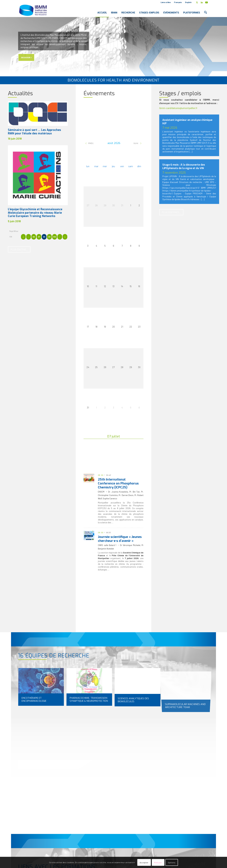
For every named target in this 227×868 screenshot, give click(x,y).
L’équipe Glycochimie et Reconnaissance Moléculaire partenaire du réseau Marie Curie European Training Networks (35, 213)
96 (34, 237)
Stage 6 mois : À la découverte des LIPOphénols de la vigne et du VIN (184, 166)
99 (49, 237)
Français (178, 2)
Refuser (158, 862)
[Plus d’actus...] (19, 249)
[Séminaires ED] (95, 623)
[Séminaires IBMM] (119, 623)
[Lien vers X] (197, 2)
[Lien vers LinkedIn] (202, 2)
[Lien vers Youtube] (207, 2)
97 (39, 237)
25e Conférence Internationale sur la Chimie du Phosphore (121, 504)
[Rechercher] (205, 10)
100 (55, 237)
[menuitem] (166, 2)
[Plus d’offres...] (171, 212)
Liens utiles (166, 2)
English (188, 2)
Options (172, 862)
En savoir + (26, 57)
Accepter (144, 862)
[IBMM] (33, 10)
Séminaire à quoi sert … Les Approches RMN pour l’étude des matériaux (34, 132)
